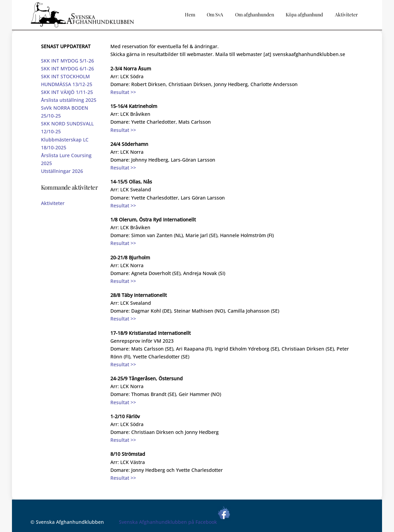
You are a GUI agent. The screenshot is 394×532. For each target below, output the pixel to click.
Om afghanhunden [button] (255, 15)
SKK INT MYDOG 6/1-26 (67, 69)
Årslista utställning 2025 (69, 100)
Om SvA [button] (215, 15)
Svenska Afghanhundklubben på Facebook (175, 522)
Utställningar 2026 (62, 171)
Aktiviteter (53, 203)
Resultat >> (123, 92)
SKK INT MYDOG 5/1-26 (67, 61)
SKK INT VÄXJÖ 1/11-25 (67, 92)
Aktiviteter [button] (346, 15)
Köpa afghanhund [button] (304, 15)
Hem (190, 15)
